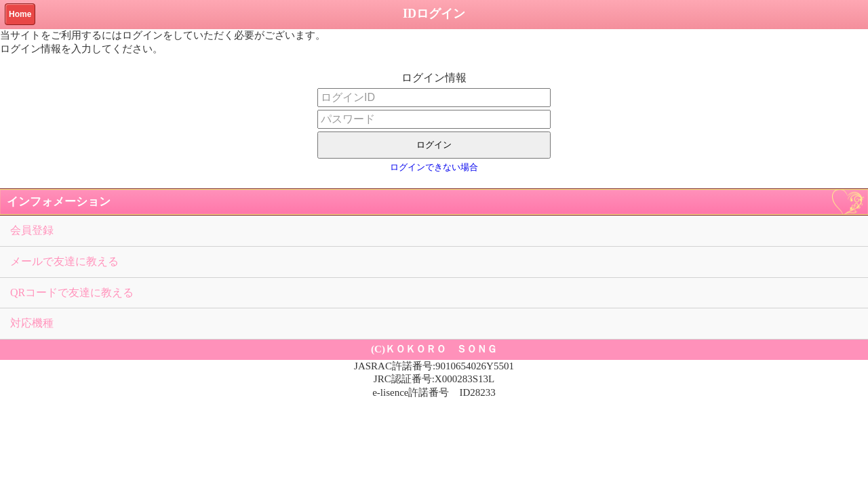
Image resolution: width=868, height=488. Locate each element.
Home (20, 14)
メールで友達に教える (64, 261)
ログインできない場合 (434, 167)
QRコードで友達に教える (72, 292)
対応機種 (32, 323)
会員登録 (32, 230)
